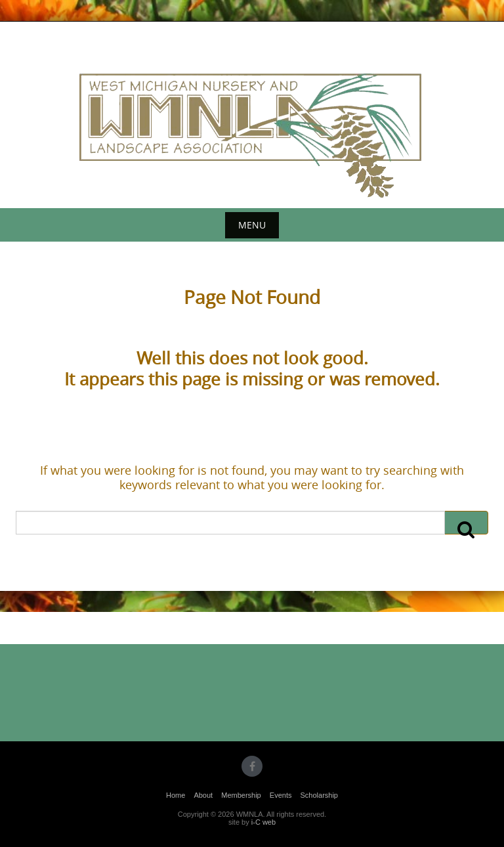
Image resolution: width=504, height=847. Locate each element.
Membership (241, 795)
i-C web (263, 822)
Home (176, 795)
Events (281, 795)
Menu (252, 225)
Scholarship (319, 795)
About (203, 795)
